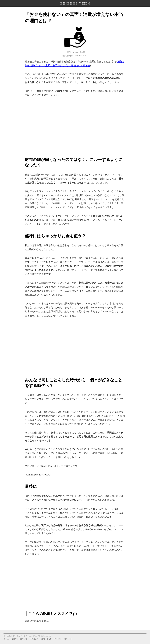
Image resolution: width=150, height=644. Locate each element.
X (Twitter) (68, 639)
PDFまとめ (34, 639)
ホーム (6, 639)
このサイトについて (19, 639)
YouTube (58, 639)
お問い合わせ (46, 639)
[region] (75, 125)
